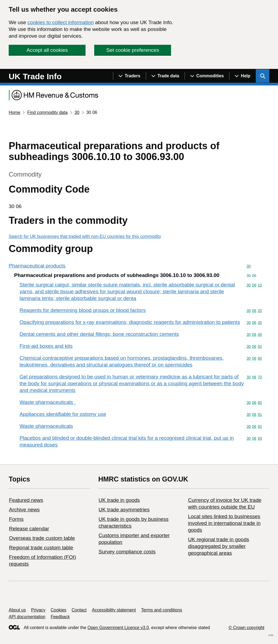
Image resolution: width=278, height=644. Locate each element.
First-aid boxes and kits (46, 346)
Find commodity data (47, 112)
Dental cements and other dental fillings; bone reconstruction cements (99, 334)
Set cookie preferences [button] (133, 50)
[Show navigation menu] (129, 76)
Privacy (38, 610)
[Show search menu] (263, 76)
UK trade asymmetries (124, 510)
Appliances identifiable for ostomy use (63, 414)
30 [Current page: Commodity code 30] (77, 112)
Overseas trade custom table (42, 538)
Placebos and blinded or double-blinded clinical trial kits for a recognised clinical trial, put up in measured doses (127, 441)
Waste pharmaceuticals (48, 402)
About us (17, 610)
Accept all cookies (47, 50)
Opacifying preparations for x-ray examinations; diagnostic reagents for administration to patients (130, 322)
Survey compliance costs (127, 552)
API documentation (27, 617)
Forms (16, 519)
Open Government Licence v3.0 (118, 628)
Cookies (59, 610)
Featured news (26, 500)
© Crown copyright (247, 628)
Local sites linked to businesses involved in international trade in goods (224, 523)
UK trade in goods (119, 500)
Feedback (60, 617)
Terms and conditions (162, 610)
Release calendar (29, 529)
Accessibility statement (114, 610)
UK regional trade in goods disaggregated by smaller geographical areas (218, 546)
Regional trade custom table (41, 548)
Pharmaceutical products (37, 266)
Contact (79, 610)
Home (15, 112)
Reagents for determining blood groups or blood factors (83, 310)
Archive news (24, 510)
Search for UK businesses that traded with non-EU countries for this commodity (85, 236)
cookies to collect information (61, 22)
